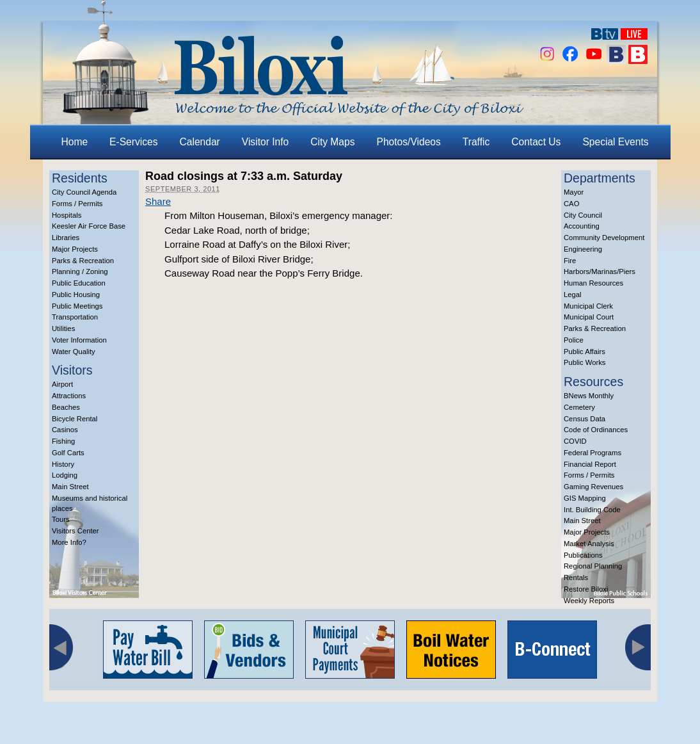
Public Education (79, 283)
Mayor (574, 192)
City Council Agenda (84, 192)
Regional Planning (593, 566)
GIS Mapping (585, 498)
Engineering (583, 249)
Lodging (65, 475)
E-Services (133, 142)
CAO (571, 204)
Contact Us (536, 142)
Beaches (66, 407)
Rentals (576, 578)
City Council (583, 215)
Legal (573, 295)
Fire (570, 261)
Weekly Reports (589, 601)
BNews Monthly (589, 396)
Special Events (615, 142)
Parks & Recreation (83, 261)
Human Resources (593, 283)
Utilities (63, 328)
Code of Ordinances (596, 430)
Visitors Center (76, 531)
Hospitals (67, 215)
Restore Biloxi (586, 589)
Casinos (65, 430)
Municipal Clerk (588, 306)
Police (574, 340)
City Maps (332, 142)
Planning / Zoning (80, 271)
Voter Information (79, 340)
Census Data (585, 419)
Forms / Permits (77, 204)
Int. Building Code (592, 510)
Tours (61, 519)
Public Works (585, 362)
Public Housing (76, 295)
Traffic (476, 142)
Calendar (200, 142)
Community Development (604, 238)
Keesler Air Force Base (89, 226)
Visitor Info (265, 142)
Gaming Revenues (593, 487)
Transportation (75, 317)
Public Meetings (77, 306)
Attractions (69, 396)
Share (158, 201)
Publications (583, 555)
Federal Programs (593, 453)
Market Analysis (589, 544)
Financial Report (590, 464)
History (63, 464)
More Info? (69, 542)
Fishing (63, 441)
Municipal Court (589, 317)
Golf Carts (68, 453)
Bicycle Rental (75, 419)
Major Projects (75, 249)
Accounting (582, 226)
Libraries (66, 238)
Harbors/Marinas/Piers (600, 271)
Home (75, 142)
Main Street (70, 487)
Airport (62, 384)
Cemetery (579, 407)
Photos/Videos (409, 142)
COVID (575, 441)
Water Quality (74, 352)
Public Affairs (585, 352)
